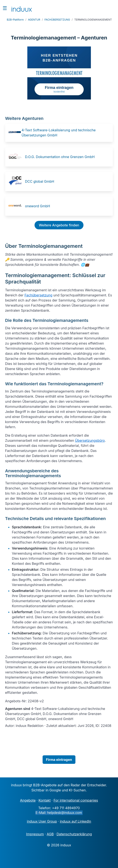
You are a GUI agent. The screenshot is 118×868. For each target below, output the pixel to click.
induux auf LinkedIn (75, 821)
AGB (50, 834)
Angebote (28, 800)
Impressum (35, 834)
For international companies (76, 800)
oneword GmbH (37, 206)
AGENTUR (34, 20)
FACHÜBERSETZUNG (57, 20)
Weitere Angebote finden (59, 225)
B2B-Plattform (15, 20)
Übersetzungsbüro (90, 440)
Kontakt (45, 800)
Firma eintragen (59, 760)
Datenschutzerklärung (74, 834)
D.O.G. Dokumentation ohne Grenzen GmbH (60, 157)
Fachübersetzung (39, 295)
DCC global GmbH (40, 181)
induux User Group (42, 821)
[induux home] (22, 8)
